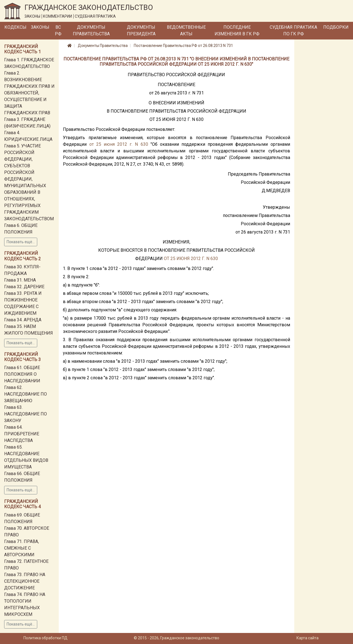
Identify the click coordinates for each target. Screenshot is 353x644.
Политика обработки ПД (46, 638)
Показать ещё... (21, 242)
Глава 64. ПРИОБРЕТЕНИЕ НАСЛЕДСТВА (22, 434)
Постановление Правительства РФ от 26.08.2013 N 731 (183, 46)
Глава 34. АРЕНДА (23, 320)
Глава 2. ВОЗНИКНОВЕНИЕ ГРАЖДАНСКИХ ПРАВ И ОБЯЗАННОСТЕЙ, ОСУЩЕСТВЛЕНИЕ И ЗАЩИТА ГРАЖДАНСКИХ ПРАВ (29, 93)
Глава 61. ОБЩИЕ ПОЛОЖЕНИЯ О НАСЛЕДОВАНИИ (22, 374)
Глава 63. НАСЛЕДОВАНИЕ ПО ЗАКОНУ (26, 414)
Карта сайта (307, 638)
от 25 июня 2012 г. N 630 (119, 144)
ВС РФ (58, 31)
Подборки (336, 27)
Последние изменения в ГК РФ (237, 31)
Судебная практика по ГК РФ (293, 31)
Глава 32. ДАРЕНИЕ (24, 287)
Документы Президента (141, 31)
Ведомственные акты (186, 31)
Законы (40, 27)
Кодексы (15, 27)
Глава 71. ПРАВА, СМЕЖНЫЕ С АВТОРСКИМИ (22, 548)
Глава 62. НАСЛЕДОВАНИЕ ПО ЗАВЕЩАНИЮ (26, 394)
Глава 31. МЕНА (20, 280)
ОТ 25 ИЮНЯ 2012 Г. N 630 (191, 259)
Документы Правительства (91, 31)
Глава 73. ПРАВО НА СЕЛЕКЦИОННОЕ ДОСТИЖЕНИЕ (25, 581)
